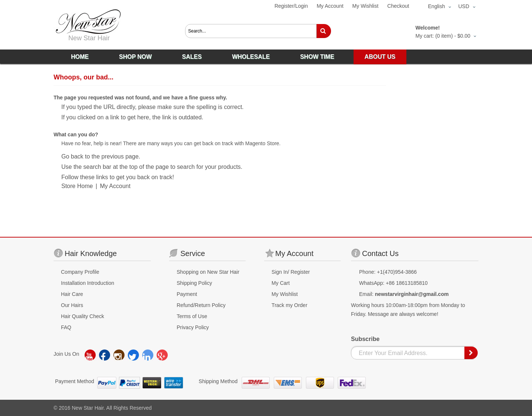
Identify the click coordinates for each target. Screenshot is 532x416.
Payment (187, 294)
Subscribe (365, 339)
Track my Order (289, 305)
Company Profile (80, 272)
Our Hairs (72, 305)
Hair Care (72, 294)
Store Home (77, 186)
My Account (330, 6)
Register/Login (291, 6)
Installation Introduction (88, 283)
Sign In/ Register (291, 272)
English (437, 6)
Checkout (398, 6)
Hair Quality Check (83, 316)
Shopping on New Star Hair (208, 272)
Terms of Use (192, 316)
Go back (72, 156)
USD (464, 6)
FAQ (66, 327)
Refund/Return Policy (201, 305)
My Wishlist (366, 6)
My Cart (281, 283)
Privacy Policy (193, 327)
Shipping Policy (194, 283)
